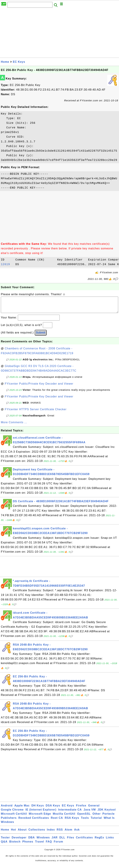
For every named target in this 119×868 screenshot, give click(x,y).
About (22, 833)
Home (5, 62)
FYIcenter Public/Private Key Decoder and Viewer (39, 387)
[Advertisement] (59, 34)
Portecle (108, 817)
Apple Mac (22, 809)
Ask (77, 833)
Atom (69, 833)
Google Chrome (12, 813)
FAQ (49, 845)
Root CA (57, 821)
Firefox (81, 809)
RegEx (99, 841)
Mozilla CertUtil (64, 817)
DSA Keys (53, 809)
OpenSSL (84, 817)
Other (97, 817)
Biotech (15, 845)
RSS (60, 833)
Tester (5, 841)
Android (7, 809)
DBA (32, 841)
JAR (55, 841)
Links (110, 841)
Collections (37, 833)
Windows (7, 825)
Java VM (90, 813)
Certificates (84, 841)
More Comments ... (14, 426)
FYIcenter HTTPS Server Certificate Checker (36, 413)
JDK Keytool (107, 813)
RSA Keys (72, 821)
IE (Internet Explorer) (41, 813)
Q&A (4, 845)
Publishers (9, 821)
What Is (109, 821)
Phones (28, 845)
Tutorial (96, 821)
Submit (41, 336)
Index (51, 833)
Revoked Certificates (34, 821)
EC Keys (19, 62)
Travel (39, 845)
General (94, 809)
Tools (85, 821)
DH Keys (38, 809)
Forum (58, 845)
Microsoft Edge (40, 817)
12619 (7, 264)
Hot (14, 833)
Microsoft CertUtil (14, 817)
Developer (19, 841)
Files (71, 841)
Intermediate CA (70, 813)
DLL (62, 841)
